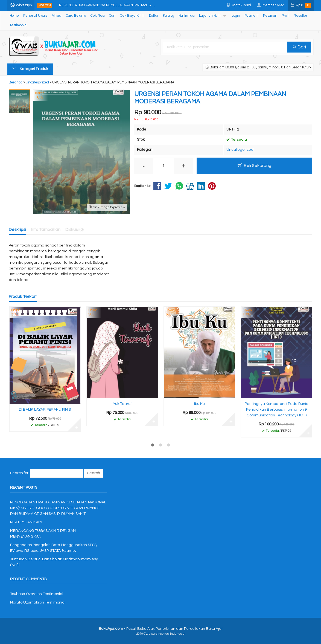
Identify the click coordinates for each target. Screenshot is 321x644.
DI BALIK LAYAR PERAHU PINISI (45, 410)
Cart (112, 16)
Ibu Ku (199, 404)
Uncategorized (240, 150)
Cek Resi (98, 16)
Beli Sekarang (254, 165)
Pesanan (270, 16)
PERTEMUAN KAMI (26, 522)
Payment (252, 16)
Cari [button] (299, 47)
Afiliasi (57, 16)
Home (14, 16)
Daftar (154, 16)
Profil (285, 16)
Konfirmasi (187, 16)
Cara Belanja (76, 16)
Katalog (169, 16)
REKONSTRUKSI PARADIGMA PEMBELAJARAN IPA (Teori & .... (107, 5)
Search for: (20, 473)
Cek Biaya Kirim (132, 16)
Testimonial (18, 25)
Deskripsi (17, 230)
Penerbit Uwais (35, 16)
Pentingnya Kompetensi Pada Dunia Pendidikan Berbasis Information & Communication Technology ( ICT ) (277, 410)
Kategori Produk (30, 69)
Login (236, 16)
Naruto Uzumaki (24, 602)
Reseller (300, 16)
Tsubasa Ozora (23, 594)
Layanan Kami (210, 16)
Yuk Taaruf (122, 404)
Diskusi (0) (75, 230)
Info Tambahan (46, 230)
